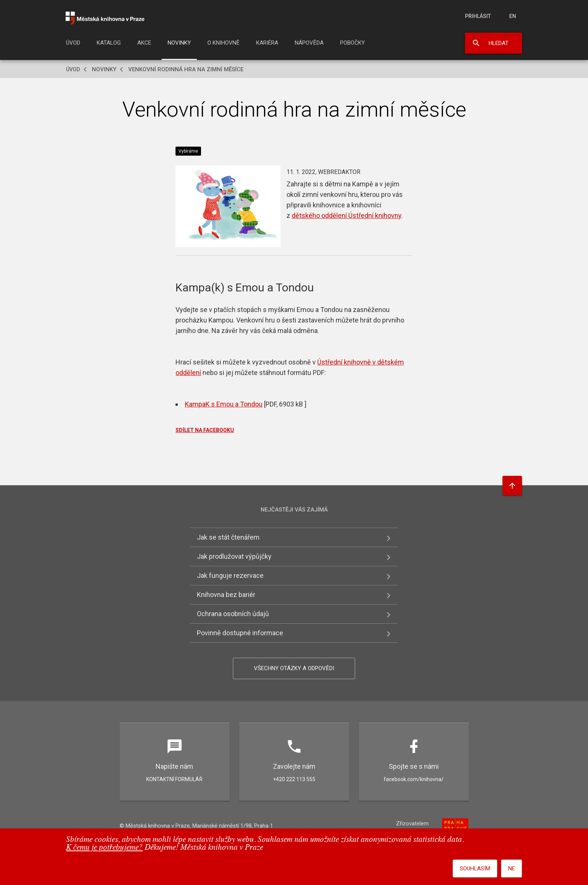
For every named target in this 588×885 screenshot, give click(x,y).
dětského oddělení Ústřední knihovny (346, 215)
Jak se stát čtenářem (228, 537)
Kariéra (267, 43)
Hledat (499, 43)
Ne (511, 868)
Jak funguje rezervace (230, 575)
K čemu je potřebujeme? (104, 848)
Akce (144, 43)
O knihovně (223, 43)
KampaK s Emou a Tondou (224, 404)
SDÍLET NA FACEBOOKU (205, 430)
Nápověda (309, 43)
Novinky (179, 43)
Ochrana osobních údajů (233, 614)
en (513, 16)
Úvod (73, 43)
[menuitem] (73, 45)
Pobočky (352, 43)
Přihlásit (478, 16)
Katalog (109, 43)
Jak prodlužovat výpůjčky (234, 556)
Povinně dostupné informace (240, 633)
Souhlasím (475, 868)
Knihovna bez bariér (226, 595)
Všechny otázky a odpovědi (294, 668)
